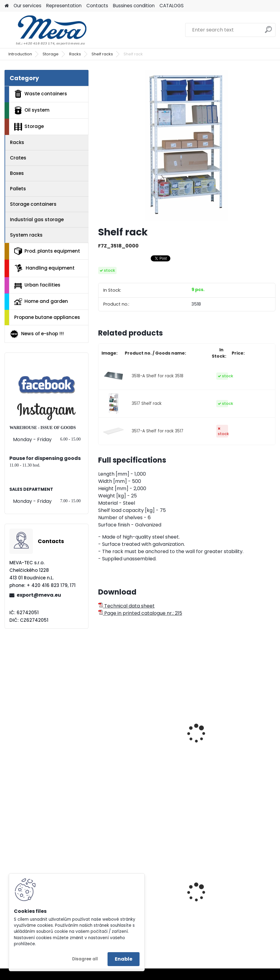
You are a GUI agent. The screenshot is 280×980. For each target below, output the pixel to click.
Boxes (17, 173)
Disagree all (85, 959)
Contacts (97, 6)
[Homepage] (7, 6)
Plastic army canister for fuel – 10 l (230, 911)
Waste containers (41, 94)
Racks (75, 54)
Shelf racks (102, 54)
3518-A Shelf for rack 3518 (158, 376)
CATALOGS (172, 6)
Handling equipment (44, 268)
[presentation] (101, 727)
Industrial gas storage (37, 220)
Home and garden (41, 301)
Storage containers (33, 204)
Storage (51, 54)
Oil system (32, 110)
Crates (18, 158)
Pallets (18, 189)
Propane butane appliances (47, 317)
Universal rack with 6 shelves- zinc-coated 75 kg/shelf (138, 745)
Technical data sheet (126, 606)
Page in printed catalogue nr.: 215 (140, 613)
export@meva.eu (39, 595)
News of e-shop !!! (37, 334)
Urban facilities (37, 285)
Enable (124, 959)
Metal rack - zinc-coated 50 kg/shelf (227, 745)
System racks (26, 235)
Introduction (20, 54)
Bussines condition (134, 6)
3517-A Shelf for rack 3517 (158, 431)
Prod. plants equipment (47, 251)
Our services (27, 6)
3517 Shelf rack (147, 403)
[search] (268, 32)
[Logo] (46, 30)
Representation (64, 6)
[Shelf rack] (187, 146)
